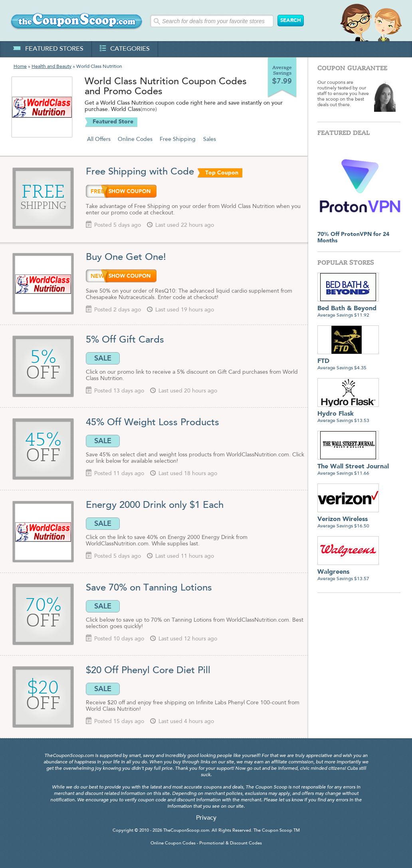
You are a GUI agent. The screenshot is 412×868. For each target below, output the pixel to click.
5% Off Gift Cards (126, 340)
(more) (149, 110)
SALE (103, 358)
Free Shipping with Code (140, 172)
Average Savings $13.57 (348, 572)
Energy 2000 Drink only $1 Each (155, 505)
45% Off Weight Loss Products (153, 423)
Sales (210, 139)
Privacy (206, 818)
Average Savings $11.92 (348, 309)
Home (20, 67)
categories (125, 49)
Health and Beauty (51, 67)
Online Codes (135, 139)
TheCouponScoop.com (186, 831)
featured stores (48, 49)
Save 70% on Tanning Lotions (149, 588)
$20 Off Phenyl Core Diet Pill (150, 671)
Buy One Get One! (126, 258)
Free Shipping (178, 139)
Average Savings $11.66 (353, 467)
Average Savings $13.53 (348, 414)
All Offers (99, 139)
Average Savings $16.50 (348, 520)
